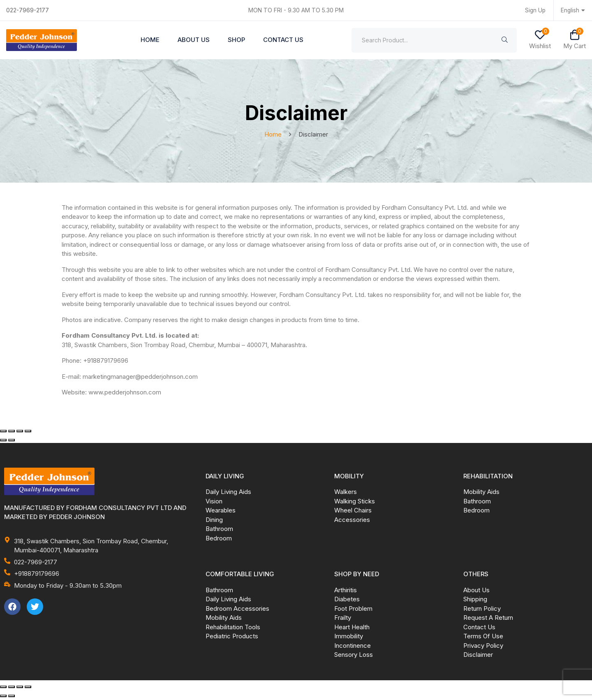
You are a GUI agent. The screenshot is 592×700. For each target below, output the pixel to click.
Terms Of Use (483, 637)
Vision (214, 502)
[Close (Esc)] (28, 432)
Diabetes (347, 600)
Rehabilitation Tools (233, 628)
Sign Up (534, 10)
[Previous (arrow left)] (3, 441)
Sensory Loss (354, 656)
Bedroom (219, 539)
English (573, 10)
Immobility (349, 637)
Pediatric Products (232, 637)
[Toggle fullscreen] (12, 432)
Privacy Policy (483, 647)
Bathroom (219, 530)
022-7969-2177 (29, 10)
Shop (236, 41)
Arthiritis (346, 591)
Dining (214, 521)
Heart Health (352, 628)
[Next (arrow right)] (12, 441)
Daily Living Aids (228, 493)
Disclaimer (478, 656)
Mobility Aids (481, 493)
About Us (194, 41)
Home (150, 41)
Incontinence (353, 647)
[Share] (20, 432)
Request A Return (488, 619)
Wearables (221, 511)
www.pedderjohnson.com (125, 393)
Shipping (475, 600)
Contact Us (283, 41)
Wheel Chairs (353, 511)
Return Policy (482, 610)
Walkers (346, 493)
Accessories (352, 521)
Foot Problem (353, 610)
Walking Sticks (355, 502)
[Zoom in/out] (3, 432)
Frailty (343, 619)
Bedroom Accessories (237, 610)
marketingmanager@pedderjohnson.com (140, 378)
